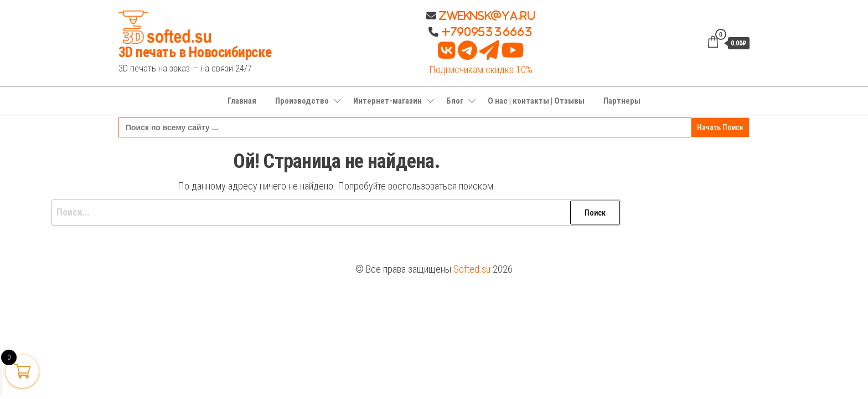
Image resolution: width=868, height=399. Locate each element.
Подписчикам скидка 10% (481, 70)
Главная (242, 101)
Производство (302, 101)
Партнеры (622, 101)
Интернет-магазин (387, 101)
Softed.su (472, 269)
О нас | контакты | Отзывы (536, 101)
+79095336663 (487, 32)
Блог (455, 101)
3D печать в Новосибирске (195, 52)
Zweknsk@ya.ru (486, 16)
